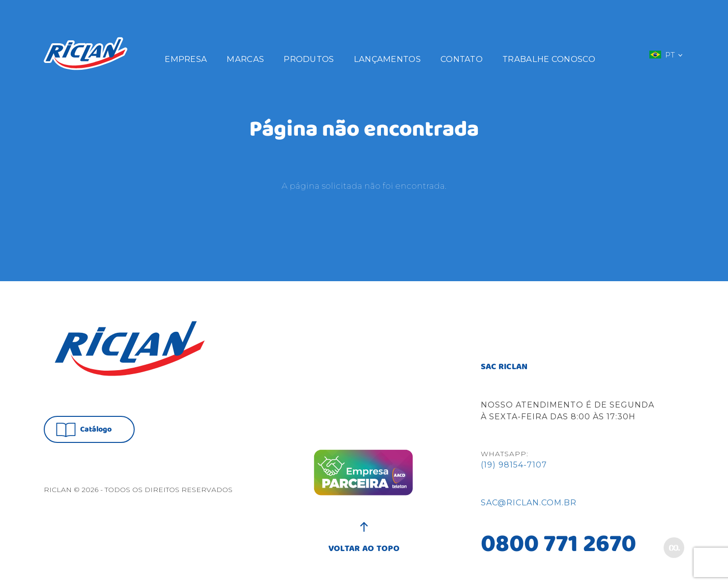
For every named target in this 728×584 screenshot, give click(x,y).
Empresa (186, 59)
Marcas (245, 59)
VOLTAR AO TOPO (364, 544)
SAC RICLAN (504, 367)
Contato (462, 59)
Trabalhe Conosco (549, 59)
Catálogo (84, 430)
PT (666, 55)
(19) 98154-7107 (514, 465)
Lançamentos (387, 59)
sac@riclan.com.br (529, 503)
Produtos (309, 59)
